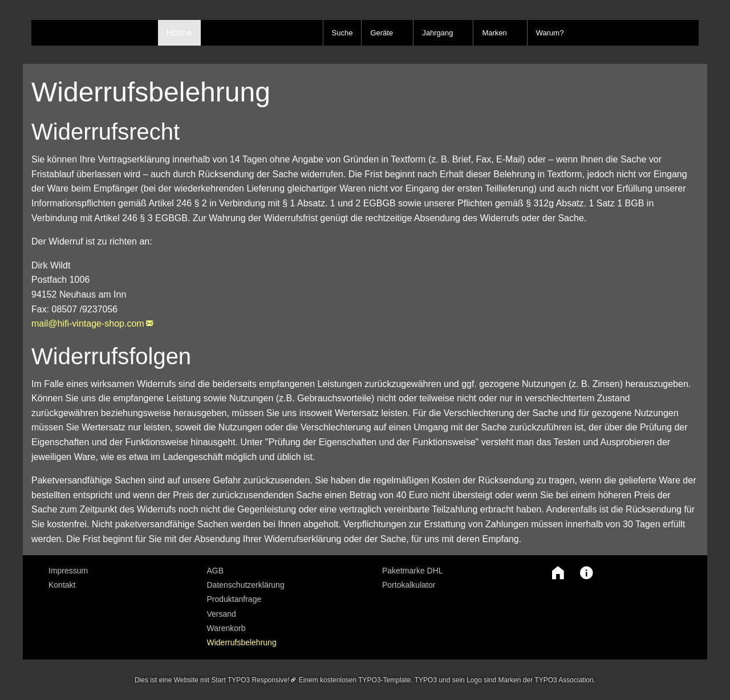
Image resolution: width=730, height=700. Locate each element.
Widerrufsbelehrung (242, 642)
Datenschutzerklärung (246, 585)
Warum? (550, 33)
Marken (494, 33)
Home (179, 33)
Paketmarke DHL (413, 571)
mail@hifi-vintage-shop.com (88, 323)
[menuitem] (119, 571)
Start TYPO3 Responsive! (250, 680)
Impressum (68, 571)
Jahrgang (437, 33)
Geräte (382, 33)
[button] (555, 573)
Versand (222, 614)
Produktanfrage (234, 599)
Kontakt (62, 585)
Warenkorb (226, 628)
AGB (216, 571)
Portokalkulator (409, 585)
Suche (342, 33)
